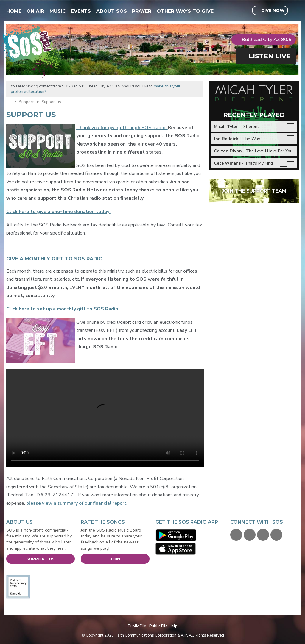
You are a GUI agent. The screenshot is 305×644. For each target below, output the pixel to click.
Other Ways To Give (185, 11)
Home (14, 11)
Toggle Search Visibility (295, 11)
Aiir (184, 635)
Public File (137, 626)
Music (58, 11)
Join (115, 559)
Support (27, 102)
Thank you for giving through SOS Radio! (122, 128)
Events (81, 11)
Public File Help (163, 626)
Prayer (142, 11)
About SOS (112, 11)
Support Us (41, 559)
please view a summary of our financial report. (76, 503)
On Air (35, 11)
